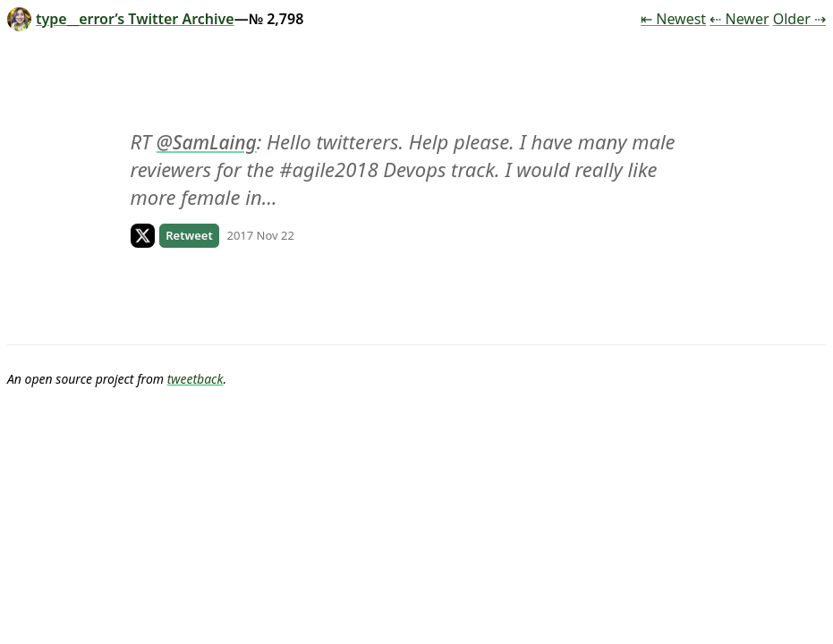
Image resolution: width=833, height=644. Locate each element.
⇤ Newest (673, 19)
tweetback (195, 379)
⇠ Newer (739, 19)
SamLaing (215, 142)
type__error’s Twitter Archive (121, 19)
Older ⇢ (799, 19)
